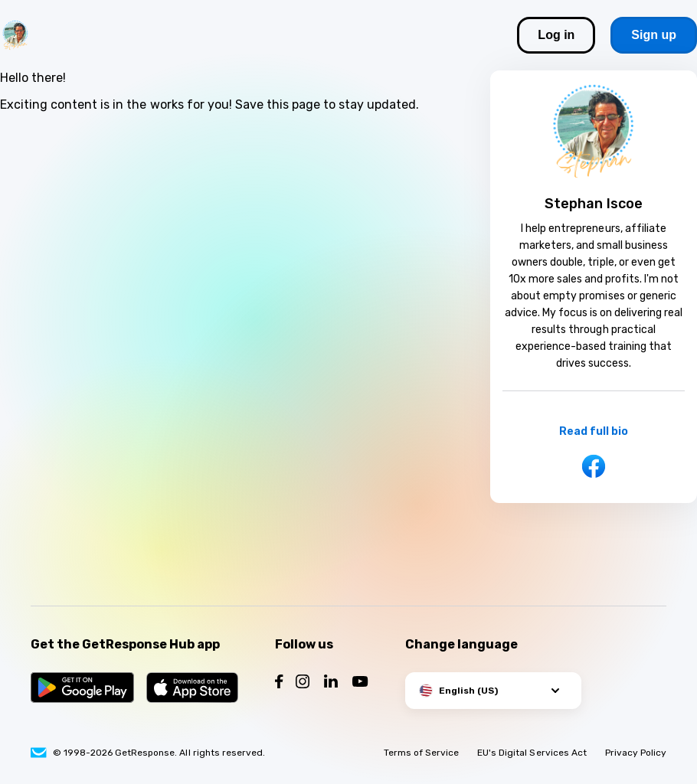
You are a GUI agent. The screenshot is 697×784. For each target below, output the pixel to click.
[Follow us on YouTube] (360, 683)
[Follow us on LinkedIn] (331, 683)
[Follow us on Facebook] (279, 683)
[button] (493, 691)
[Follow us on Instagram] (303, 683)
